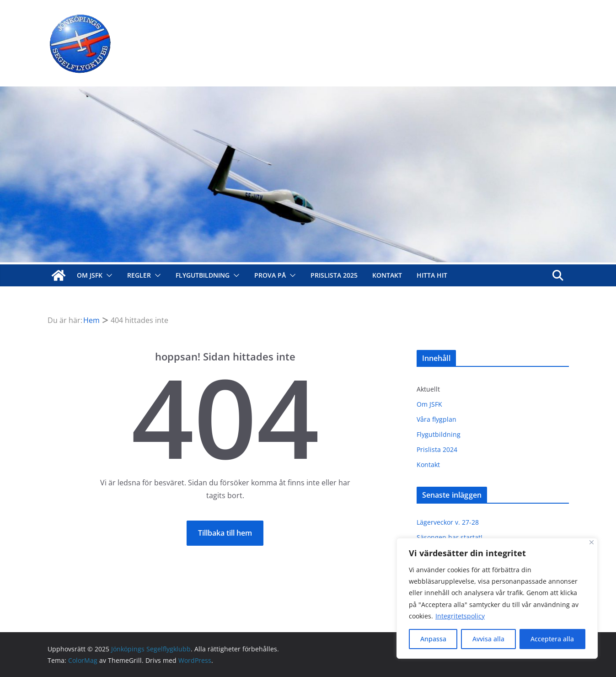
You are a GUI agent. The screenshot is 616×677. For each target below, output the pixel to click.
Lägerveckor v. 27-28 (448, 522)
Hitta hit (432, 275)
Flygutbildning (203, 275)
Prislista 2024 (437, 449)
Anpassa (433, 639)
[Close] (592, 542)
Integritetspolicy (460, 616)
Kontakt (387, 275)
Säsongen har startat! (450, 537)
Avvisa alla (488, 639)
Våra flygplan (437, 419)
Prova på (270, 275)
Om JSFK (90, 275)
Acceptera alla (552, 639)
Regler (139, 275)
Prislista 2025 (334, 275)
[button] (107, 275)
